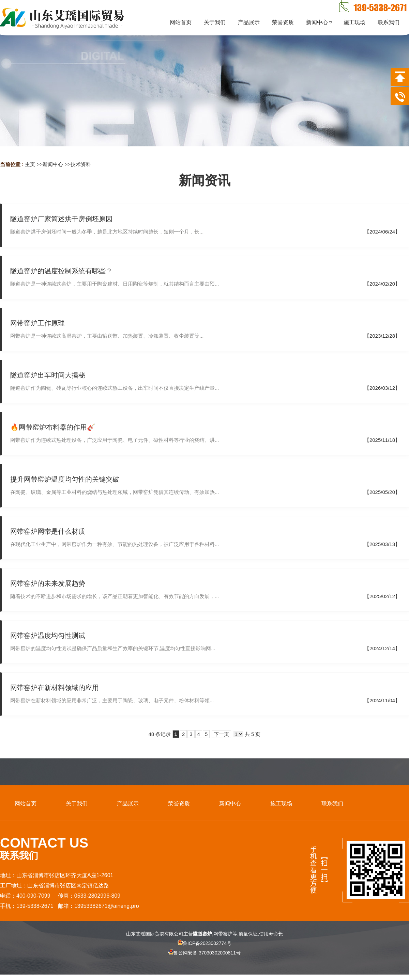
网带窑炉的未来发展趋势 (48, 583)
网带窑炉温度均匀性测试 (48, 636)
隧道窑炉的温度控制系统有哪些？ (61, 271)
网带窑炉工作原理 (37, 323)
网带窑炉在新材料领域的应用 (55, 688)
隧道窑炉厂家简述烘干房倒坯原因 (61, 219)
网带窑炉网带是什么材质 (48, 531)
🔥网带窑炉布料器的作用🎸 (53, 427)
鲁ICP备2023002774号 (204, 943)
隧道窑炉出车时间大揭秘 (48, 375)
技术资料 (81, 164)
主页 (30, 164)
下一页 (221, 734)
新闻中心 (53, 164)
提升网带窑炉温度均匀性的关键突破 (65, 479)
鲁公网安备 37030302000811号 (204, 959)
